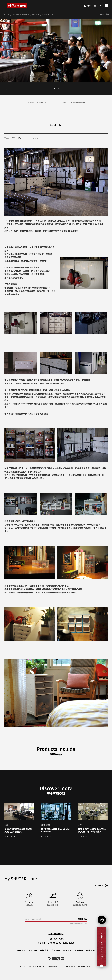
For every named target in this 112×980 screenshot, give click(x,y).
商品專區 (56, 950)
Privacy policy (69, 966)
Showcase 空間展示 (21, 14)
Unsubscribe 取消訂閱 (78, 924)
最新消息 (33, 950)
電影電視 (36, 14)
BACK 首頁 (103, 14)
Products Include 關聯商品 (73, 102)
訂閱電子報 (82, 919)
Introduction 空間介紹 (37, 102)
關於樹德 (21, 950)
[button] (106, 89)
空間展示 (68, 950)
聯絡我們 (91, 950)
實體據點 (79, 950)
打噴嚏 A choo (48, 14)
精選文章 (45, 950)
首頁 (8, 14)
